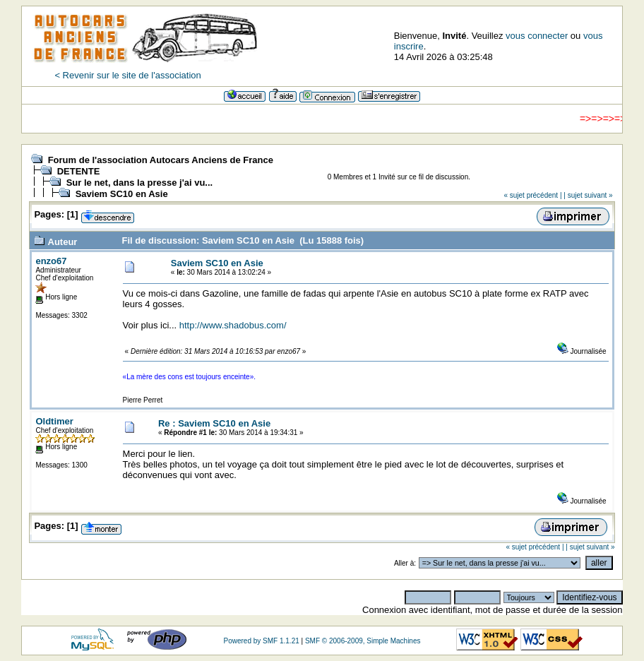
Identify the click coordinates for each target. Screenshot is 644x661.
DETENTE (79, 171)
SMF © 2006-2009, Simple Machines (363, 641)
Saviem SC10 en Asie (122, 194)
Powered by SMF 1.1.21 (261, 641)
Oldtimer (54, 421)
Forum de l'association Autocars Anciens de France (161, 160)
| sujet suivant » (588, 195)
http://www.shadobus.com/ (233, 325)
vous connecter (537, 36)
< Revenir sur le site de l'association (127, 75)
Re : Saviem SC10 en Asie (214, 423)
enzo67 (51, 261)
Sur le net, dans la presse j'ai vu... (140, 183)
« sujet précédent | (532, 195)
